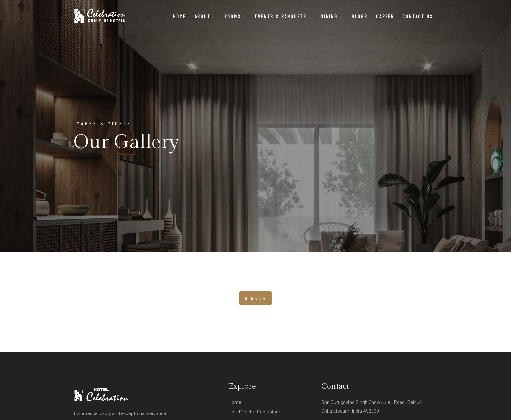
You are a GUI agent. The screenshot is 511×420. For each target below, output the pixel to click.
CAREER (385, 16)
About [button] (205, 16)
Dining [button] (332, 16)
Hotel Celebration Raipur (254, 412)
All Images (255, 298)
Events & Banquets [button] (284, 16)
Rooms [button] (235, 16)
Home (180, 16)
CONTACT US (418, 16)
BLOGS (360, 16)
